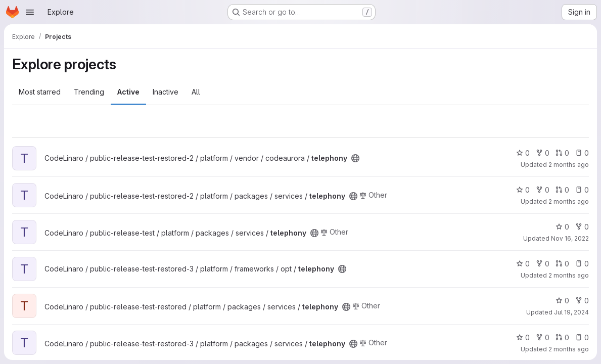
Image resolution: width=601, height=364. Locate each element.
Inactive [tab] (166, 92)
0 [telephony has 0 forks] (543, 153)
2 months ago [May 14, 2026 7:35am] (569, 201)
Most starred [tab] (40, 92)
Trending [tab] (89, 92)
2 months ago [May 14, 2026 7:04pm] (569, 349)
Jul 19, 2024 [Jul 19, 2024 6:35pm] (571, 312)
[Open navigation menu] (30, 12)
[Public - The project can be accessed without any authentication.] (355, 158)
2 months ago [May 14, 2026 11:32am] (569, 275)
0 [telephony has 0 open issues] (582, 153)
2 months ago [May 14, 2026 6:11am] (569, 165)
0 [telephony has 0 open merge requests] (562, 153)
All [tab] (196, 92)
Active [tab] (128, 92)
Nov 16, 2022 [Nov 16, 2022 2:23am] (570, 238)
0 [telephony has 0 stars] (523, 153)
